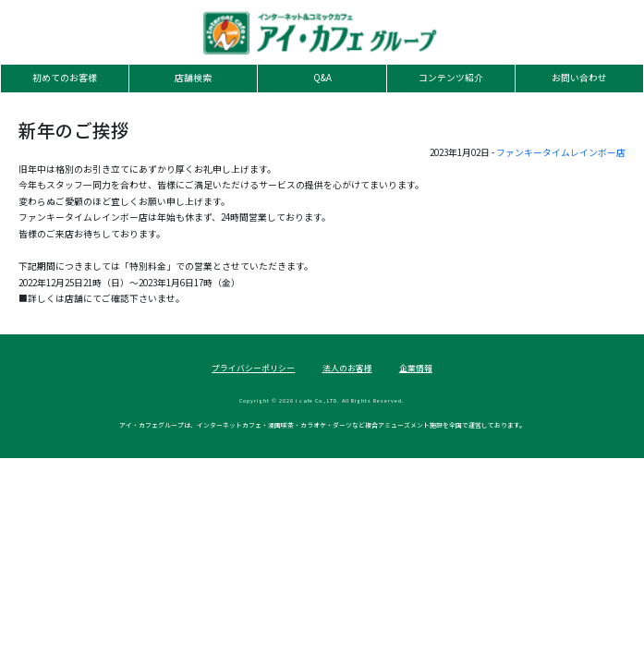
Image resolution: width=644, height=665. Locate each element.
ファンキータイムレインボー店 (561, 152)
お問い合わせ (579, 78)
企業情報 (416, 368)
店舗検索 (193, 78)
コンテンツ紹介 (451, 78)
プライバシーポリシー (253, 368)
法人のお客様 (347, 368)
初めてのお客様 (65, 78)
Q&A (322, 78)
